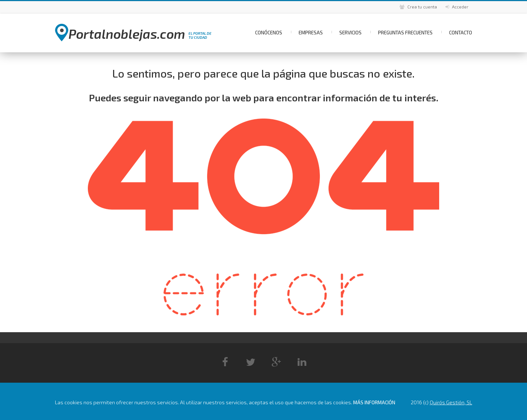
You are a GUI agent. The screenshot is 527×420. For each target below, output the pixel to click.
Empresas (311, 33)
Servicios (350, 33)
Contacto (461, 33)
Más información (374, 402)
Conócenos (269, 33)
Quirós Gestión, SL (451, 402)
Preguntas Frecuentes (405, 33)
